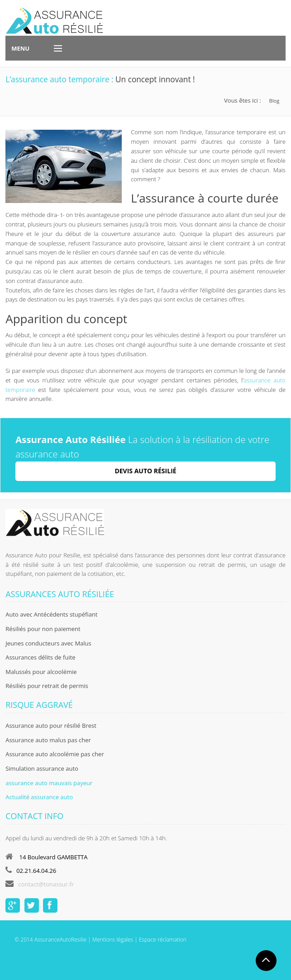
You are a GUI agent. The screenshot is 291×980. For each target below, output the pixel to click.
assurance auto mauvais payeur (49, 783)
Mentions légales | (114, 940)
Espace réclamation (163, 940)
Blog (274, 101)
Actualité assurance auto (39, 797)
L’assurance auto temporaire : (60, 79)
